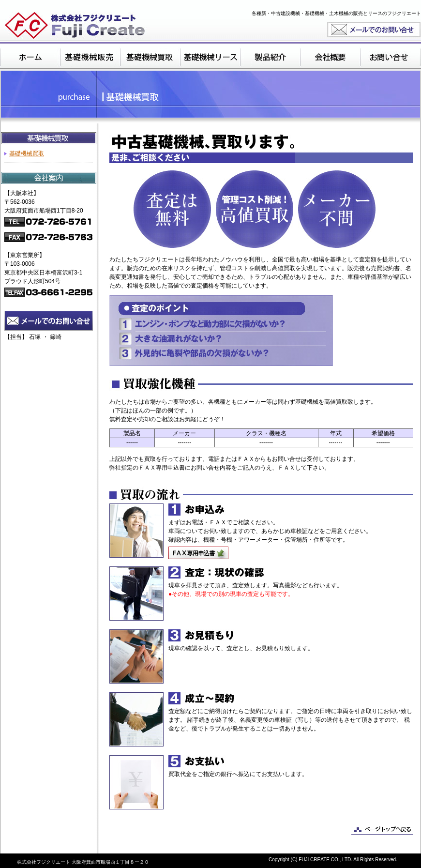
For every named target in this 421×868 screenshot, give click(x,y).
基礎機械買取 (27, 153)
